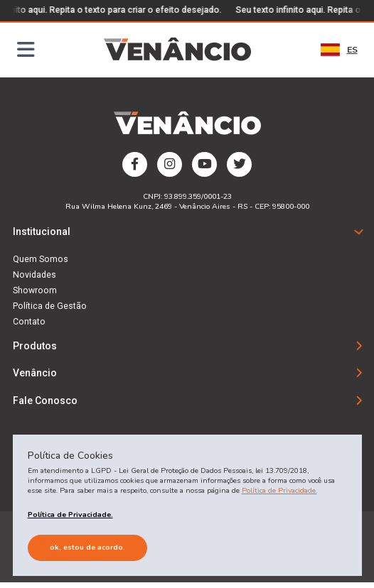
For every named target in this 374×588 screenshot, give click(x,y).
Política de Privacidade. (279, 490)
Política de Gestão (50, 307)
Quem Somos (41, 260)
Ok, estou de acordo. (87, 547)
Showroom (35, 291)
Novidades (34, 276)
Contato (29, 322)
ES (339, 50)
